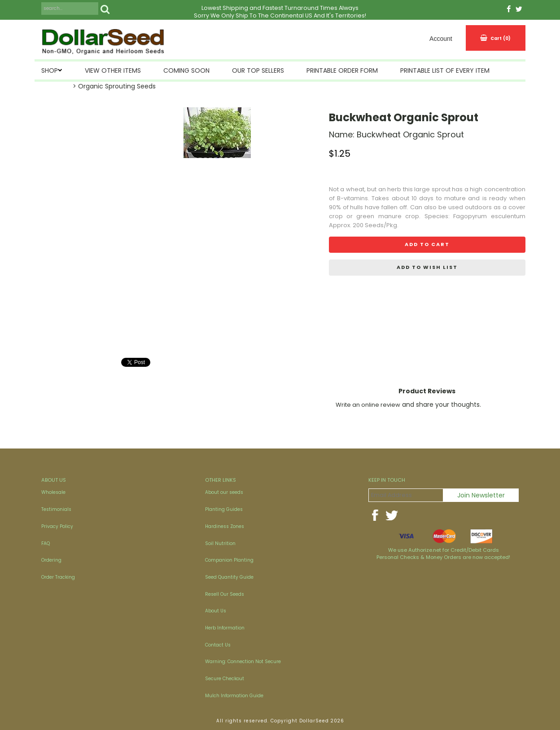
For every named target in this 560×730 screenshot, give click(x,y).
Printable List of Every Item (445, 70)
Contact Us (218, 645)
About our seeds (224, 492)
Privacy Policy (57, 526)
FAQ (46, 543)
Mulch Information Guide (234, 696)
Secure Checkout (225, 679)
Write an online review (368, 405)
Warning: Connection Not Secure (243, 662)
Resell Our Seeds (225, 594)
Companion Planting (229, 560)
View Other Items (113, 70)
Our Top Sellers (258, 70)
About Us (216, 611)
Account (441, 39)
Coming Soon (186, 70)
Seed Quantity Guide (229, 577)
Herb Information (225, 628)
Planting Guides (224, 509)
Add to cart (427, 244)
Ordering (51, 560)
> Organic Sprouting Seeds (114, 86)
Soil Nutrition (220, 543)
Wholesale (53, 492)
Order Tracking (58, 577)
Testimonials (56, 509)
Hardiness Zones (225, 526)
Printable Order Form (342, 70)
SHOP (50, 70)
